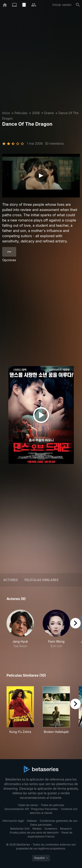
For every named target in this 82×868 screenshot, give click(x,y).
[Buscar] (78, 5)
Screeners (51, 829)
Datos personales (41, 825)
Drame (49, 113)
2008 (36, 113)
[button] (20, 631)
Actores (11, 580)
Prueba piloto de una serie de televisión (34, 833)
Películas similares (42, 580)
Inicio (6, 113)
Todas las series (28, 805)
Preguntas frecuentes (45, 809)
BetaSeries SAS (20, 829)
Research (66, 829)
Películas (21, 113)
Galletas (32, 821)
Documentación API (17, 809)
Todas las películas (52, 805)
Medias (37, 829)
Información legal (13, 821)
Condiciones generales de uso (59, 821)
